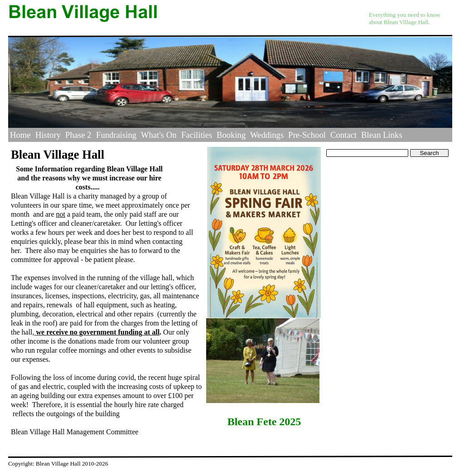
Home (20, 135)
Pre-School (307, 135)
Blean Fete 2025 (264, 422)
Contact (343, 135)
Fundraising (116, 135)
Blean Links (382, 135)
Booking (231, 135)
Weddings (267, 135)
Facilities (197, 135)
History (48, 135)
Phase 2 (78, 135)
